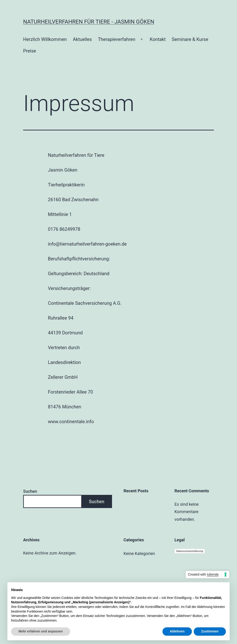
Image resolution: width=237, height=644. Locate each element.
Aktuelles (82, 39)
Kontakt (158, 39)
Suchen (30, 491)
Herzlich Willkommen (45, 39)
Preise (30, 51)
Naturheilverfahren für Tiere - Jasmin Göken (89, 22)
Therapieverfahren (117, 39)
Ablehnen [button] (177, 631)
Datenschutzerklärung (190, 551)
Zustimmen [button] (210, 631)
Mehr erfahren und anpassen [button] (41, 631)
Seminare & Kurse (190, 39)
